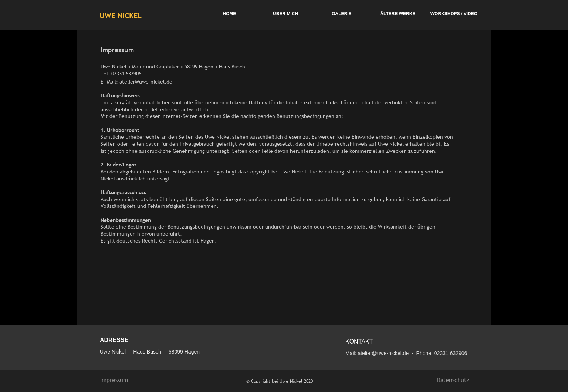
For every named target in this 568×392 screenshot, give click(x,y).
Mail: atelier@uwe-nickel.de (377, 353)
